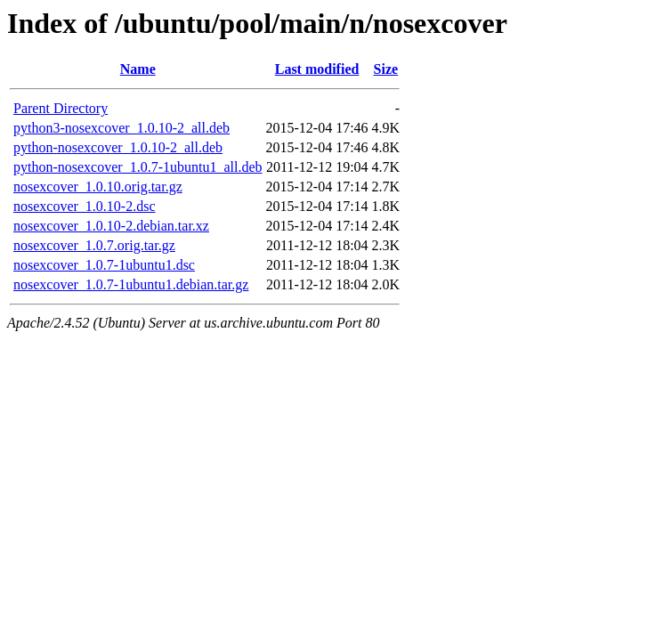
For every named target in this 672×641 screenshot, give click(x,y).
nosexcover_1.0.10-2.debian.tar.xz (111, 226)
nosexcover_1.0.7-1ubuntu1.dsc (104, 265)
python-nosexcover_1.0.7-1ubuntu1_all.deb (138, 167)
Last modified (317, 69)
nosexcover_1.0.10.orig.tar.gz (98, 187)
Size (386, 69)
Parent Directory (61, 108)
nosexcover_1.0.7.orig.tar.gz (94, 245)
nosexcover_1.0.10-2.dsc (85, 206)
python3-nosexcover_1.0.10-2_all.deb (121, 128)
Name (138, 69)
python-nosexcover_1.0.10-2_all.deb (118, 147)
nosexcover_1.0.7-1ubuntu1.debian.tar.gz (131, 284)
